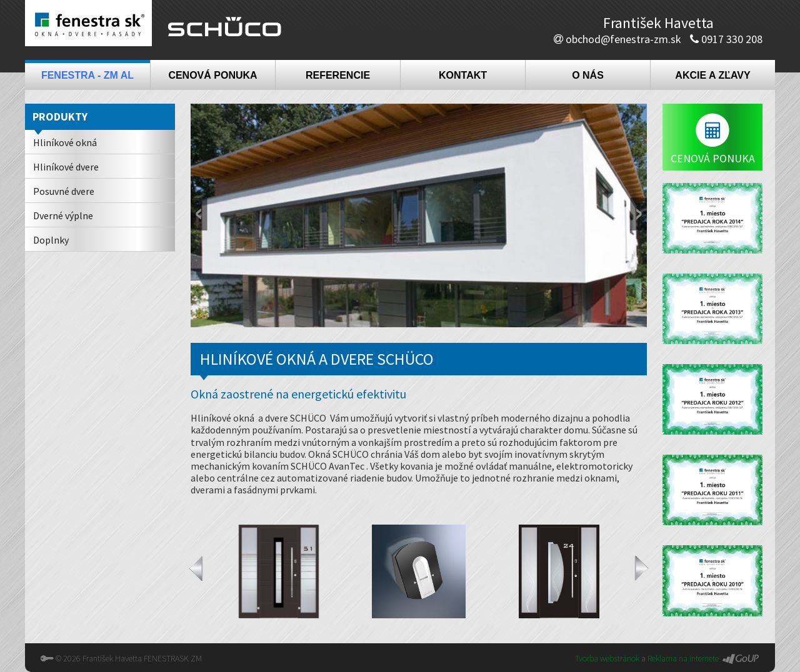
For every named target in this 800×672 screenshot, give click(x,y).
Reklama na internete (683, 658)
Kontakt (463, 75)
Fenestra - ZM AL (87, 75)
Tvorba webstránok (607, 658)
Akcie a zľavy (712, 75)
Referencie (338, 75)
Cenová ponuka (212, 75)
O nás (588, 75)
